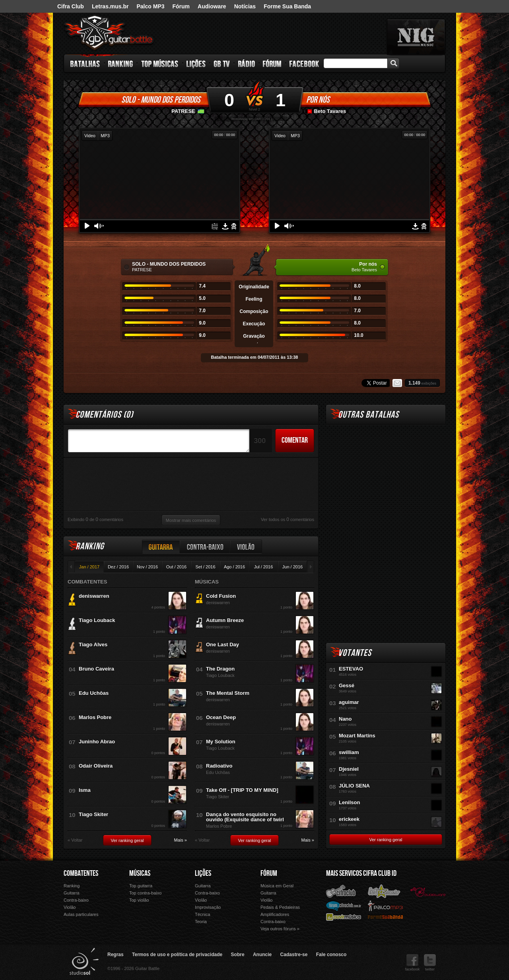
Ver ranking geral (127, 840)
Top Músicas (160, 64)
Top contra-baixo (145, 893)
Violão (246, 547)
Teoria (201, 922)
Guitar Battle (109, 33)
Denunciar (234, 226)
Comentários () (104, 415)
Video (90, 136)
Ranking (121, 64)
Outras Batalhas (368, 415)
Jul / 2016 (264, 567)
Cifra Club (71, 6)
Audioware (212, 6)
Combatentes (81, 873)
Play (87, 226)
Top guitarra (141, 886)
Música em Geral (277, 886)
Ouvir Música (344, 917)
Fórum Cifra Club (344, 906)
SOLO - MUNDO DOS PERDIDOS (161, 100)
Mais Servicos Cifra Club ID (361, 873)
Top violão (139, 900)
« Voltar (75, 840)
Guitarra (161, 547)
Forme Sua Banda (287, 6)
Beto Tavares (330, 111)
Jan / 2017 (89, 567)
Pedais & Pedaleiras (280, 907)
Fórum (181, 6)
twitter (430, 963)
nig (416, 37)
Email (397, 383)
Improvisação (208, 907)
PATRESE (183, 111)
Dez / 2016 (118, 567)
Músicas (140, 873)
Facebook (304, 64)
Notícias (245, 6)
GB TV (222, 64)
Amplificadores (275, 914)
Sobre (238, 955)
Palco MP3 (150, 6)
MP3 (105, 136)
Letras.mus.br (110, 6)
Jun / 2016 (292, 567)
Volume (99, 226)
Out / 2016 (176, 567)
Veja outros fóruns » (280, 929)
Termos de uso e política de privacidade (177, 955)
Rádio (247, 64)
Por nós (318, 100)
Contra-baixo (205, 547)
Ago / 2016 (234, 567)
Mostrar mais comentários (191, 520)
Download (225, 226)
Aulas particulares (81, 914)
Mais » (181, 840)
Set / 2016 (205, 567)
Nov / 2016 (147, 567)
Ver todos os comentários (288, 519)
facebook (413, 963)
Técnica (203, 914)
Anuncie (262, 955)
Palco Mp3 (385, 905)
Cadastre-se (294, 955)
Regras (116, 955)
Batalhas (85, 64)
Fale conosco (331, 955)
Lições (196, 64)
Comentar (295, 440)
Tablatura (215, 226)
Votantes (355, 653)
